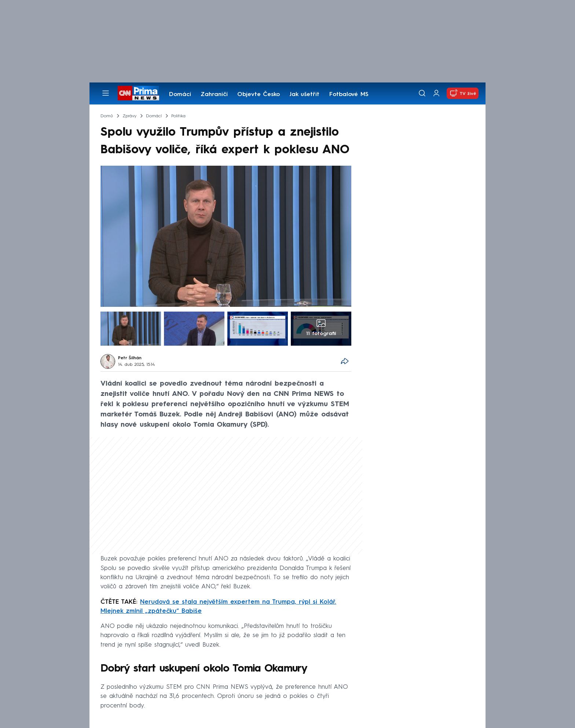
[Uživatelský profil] (436, 93)
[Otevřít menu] (106, 93)
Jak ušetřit (304, 95)
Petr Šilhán (130, 358)
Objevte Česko (259, 95)
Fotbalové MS (349, 95)
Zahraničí (214, 95)
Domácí (180, 95)
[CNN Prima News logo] (138, 93)
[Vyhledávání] (422, 93)
